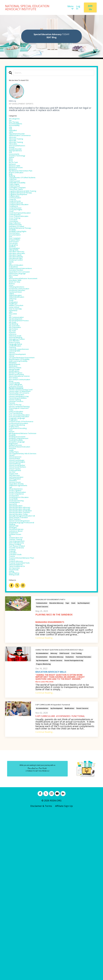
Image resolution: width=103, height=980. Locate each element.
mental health (17, 462)
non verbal (15, 474)
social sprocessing (19, 641)
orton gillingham (18, 483)
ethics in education (19, 320)
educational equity (19, 308)
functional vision (18, 356)
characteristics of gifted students (28, 200)
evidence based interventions (25, 324)
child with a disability (21, 207)
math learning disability (22, 451)
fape (67, 771)
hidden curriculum (19, 375)
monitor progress (19, 467)
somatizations (17, 644)
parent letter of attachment (25, 492)
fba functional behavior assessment (29, 338)
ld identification (18, 430)
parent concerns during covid (25, 490)
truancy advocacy (19, 724)
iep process (15, 407)
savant (13, 579)
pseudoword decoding (21, 542)
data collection (17, 262)
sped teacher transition (22, 664)
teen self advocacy (19, 699)
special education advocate (24, 653)
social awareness (18, 625)
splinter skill (16, 676)
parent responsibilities (22, 501)
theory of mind (17, 701)
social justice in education (23, 637)
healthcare (15, 372)
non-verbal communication (24, 476)
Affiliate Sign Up (64, 974)
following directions (20, 350)
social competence (19, 632)
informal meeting (18, 418)
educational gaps (18, 310)
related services (18, 565)
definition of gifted (20, 267)
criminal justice (17, 251)
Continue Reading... (45, 806)
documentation (42, 825)
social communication (21, 630)
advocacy (54, 822)
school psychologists (20, 588)
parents (13, 508)
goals (73, 771)
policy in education (19, 519)
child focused (64, 822)
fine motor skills (18, 340)
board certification (19, 193)
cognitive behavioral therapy (25, 221)
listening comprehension (23, 434)
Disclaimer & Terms (41, 974)
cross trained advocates (22, 253)
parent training (18, 503)
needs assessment (19, 469)
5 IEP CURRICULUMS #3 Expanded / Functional (55, 873)
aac (11, 122)
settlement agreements (22, 621)
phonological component (23, 515)
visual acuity (16, 735)
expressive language (20, 331)
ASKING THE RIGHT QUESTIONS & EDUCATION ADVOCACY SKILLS (63, 818)
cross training (76, 822)
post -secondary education (23, 524)
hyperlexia (15, 382)
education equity (18, 306)
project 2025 (16, 540)
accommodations (42, 822)
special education (19, 648)
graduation (15, 370)
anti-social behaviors (20, 157)
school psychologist (20, 586)
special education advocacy (24, 650)
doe (11, 281)
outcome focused (19, 485)
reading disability (19, 559)
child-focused (17, 212)
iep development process (23, 395)
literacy (13, 439)
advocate (14, 150)
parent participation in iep (74, 829)
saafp (12, 572)
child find (14, 203)
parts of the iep (18, 510)
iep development (84, 771)
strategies (15, 678)
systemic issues (17, 687)
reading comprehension (22, 556)
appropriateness (18, 163)
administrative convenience (24, 143)
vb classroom (16, 733)
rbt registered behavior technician (28, 549)
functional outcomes (84, 825)
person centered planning (23, 513)
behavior (14, 182)
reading (13, 552)
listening (14, 432)
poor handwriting (19, 522)
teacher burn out (19, 692)
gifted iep (14, 366)
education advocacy (56, 771)
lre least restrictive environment (27, 446)
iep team (14, 409)
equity (12, 315)
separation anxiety (19, 618)
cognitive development (22, 223)
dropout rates (17, 285)
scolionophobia (17, 600)
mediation (14, 453)
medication (15, 457)
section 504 (15, 604)
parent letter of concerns (23, 494)
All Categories (16, 120)
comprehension (18, 242)
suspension (15, 685)
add (11, 134)
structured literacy (20, 680)
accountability (17, 129)
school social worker (20, 593)
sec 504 (13, 602)
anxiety (13, 159)
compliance (15, 239)
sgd (11, 623)
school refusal (17, 591)
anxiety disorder (18, 161)
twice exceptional (19, 728)
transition (15, 712)
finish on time (17, 343)
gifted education (18, 361)
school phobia (17, 584)
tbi (11, 689)
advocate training (19, 152)
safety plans (16, 575)
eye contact (15, 333)
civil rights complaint (21, 214)
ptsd (11, 545)
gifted (12, 359)
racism (13, 547)
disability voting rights (22, 274)
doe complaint (17, 283)
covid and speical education (24, 248)
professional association (22, 536)
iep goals (14, 398)
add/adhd (14, 136)
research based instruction (24, 568)
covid (12, 246)
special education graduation (25, 655)
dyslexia (13, 294)
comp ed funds (17, 232)
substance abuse (18, 683)
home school (16, 377)
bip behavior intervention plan (26, 191)
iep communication (20, 391)
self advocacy (16, 607)
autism (13, 173)
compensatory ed (19, 235)
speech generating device (23, 669)
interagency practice (20, 421)
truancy (13, 722)
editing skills (16, 299)
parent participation (20, 497)
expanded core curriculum (23, 329)
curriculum (15, 258)
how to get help (18, 379)
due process (16, 287)
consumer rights (18, 244)
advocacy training (19, 147)
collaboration (16, 225)
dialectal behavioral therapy (25, 269)
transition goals (18, 715)
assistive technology (20, 170)
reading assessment (20, 554)
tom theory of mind (20, 703)
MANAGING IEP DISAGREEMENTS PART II (53, 768)
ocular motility (17, 480)
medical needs (17, 455)
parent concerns (42, 775)
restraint (14, 570)
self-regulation (17, 611)
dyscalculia (15, 290)
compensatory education (23, 237)
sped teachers (17, 666)
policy (12, 517)
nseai (12, 478)
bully (12, 196)
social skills (15, 639)
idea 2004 (14, 386)
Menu (70, 8)
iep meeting (15, 400)
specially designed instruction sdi (27, 662)
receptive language (20, 561)
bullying (13, 198)
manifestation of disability (24, 448)
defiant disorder (18, 265)
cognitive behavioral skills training (28, 219)
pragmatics (15, 531)
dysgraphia (15, 292)
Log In (78, 8)
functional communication (24, 352)
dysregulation (17, 297)
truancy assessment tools (24, 726)
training (14, 710)
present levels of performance (26, 533)
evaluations (70, 825)
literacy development (21, 441)
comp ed (14, 230)
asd (11, 166)
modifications (69, 877)
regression (15, 563)
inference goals (17, 416)
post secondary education (23, 526)
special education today (22, 660)
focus (12, 347)
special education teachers (24, 657)
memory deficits (18, 460)
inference (14, 414)
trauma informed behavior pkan (27, 719)
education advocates (20, 304)
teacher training (18, 694)
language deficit (18, 428)
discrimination (17, 276)
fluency (13, 345)
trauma (13, 717)
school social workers (21, 595)
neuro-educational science (23, 471)
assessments (16, 168)
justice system (17, 425)
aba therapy (16, 124)
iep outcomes (17, 402)
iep (11, 389)
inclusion (14, 412)
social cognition (18, 627)
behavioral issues (18, 186)
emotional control (19, 313)
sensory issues (17, 616)
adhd (12, 138)
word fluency (16, 740)
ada (11, 131)
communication (42, 771)
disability (14, 271)
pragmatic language (20, 529)
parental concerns (19, 506)
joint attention (17, 423)
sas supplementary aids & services (28, 577)
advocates (14, 154)
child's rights (16, 209)
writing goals (16, 742)
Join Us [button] (90, 7)
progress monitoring (43, 832)
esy (11, 317)
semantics (15, 614)
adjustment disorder (20, 140)
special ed (14, 646)
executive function (19, 327)
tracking (14, 708)
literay (13, 444)
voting (13, 738)
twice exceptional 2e (20, 731)
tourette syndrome (20, 706)
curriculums (16, 260)
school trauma (17, 598)
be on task (15, 180)
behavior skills (17, 184)
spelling (13, 673)
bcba (12, 175)
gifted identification (20, 363)
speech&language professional (26, 671)
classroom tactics (19, 216)
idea (11, 384)
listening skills (17, 437)
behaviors (14, 189)
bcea (11, 177)
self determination (19, 609)
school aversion (18, 581)
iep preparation (18, 405)
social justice (16, 634)
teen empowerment (20, 696)
